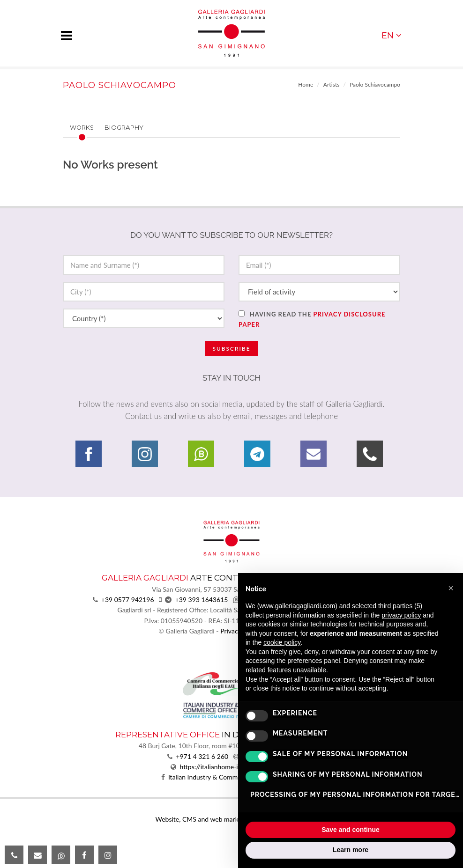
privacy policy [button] (401, 615)
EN (392, 35)
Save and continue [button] (351, 830)
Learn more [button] (351, 850)
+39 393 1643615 (202, 600)
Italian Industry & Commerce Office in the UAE (235, 777)
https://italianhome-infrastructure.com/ (236, 767)
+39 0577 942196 (128, 600)
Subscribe (231, 349)
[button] (451, 588)
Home (306, 85)
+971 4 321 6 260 (202, 756)
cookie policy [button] (282, 642)
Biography (124, 127)
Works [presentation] (82, 128)
